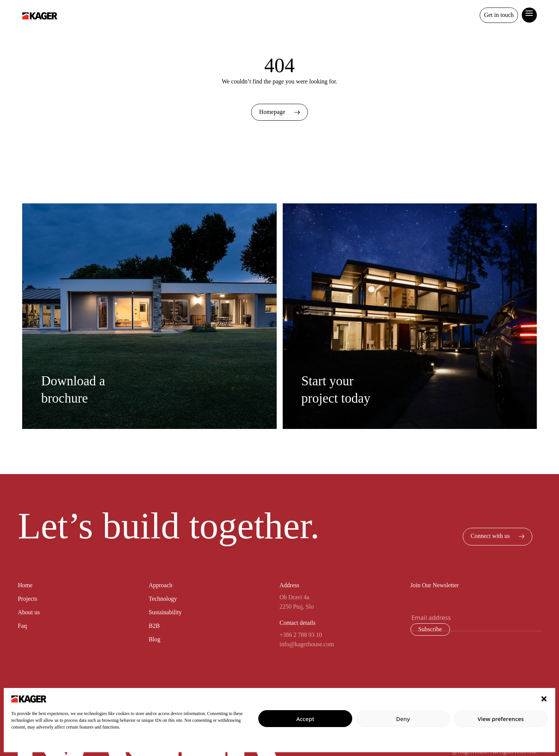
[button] (544, 698)
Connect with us (498, 536)
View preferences (501, 719)
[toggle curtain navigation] (529, 12)
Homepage (279, 112)
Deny (403, 719)
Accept (305, 719)
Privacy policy (26, 743)
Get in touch (499, 15)
